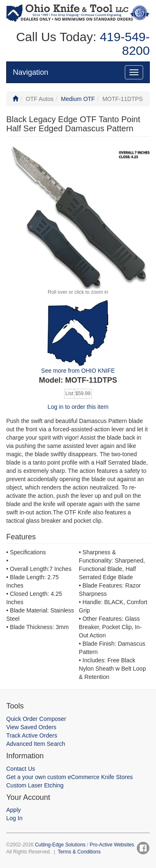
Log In (14, 818)
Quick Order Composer (36, 719)
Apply (14, 810)
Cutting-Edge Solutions (60, 845)
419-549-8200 (123, 44)
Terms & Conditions (79, 852)
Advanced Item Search (36, 744)
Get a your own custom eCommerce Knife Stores (69, 777)
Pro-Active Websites (112, 845)
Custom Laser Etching (35, 785)
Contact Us (21, 769)
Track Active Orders (32, 735)
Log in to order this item (78, 407)
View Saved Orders (31, 727)
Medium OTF (78, 99)
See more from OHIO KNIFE (78, 371)
